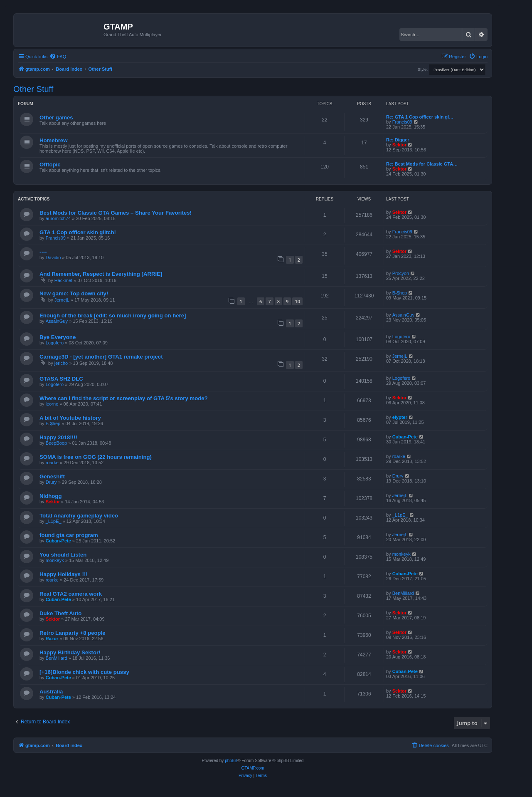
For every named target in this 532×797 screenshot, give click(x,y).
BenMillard (403, 593)
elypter (400, 417)
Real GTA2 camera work (71, 594)
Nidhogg (50, 496)
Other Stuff (33, 89)
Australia (51, 692)
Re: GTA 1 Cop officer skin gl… (420, 117)
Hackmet (63, 280)
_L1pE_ (54, 521)
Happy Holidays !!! (64, 574)
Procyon (401, 273)
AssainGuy (57, 321)
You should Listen (63, 555)
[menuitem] (58, 57)
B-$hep (400, 293)
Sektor (399, 145)
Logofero (55, 343)
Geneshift (52, 476)
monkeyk (55, 560)
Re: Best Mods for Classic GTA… (422, 164)
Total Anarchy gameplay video (79, 516)
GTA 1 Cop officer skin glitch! (78, 232)
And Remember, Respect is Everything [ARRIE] (101, 274)
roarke (52, 463)
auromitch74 (58, 218)
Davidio (53, 257)
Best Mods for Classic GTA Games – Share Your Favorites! (116, 213)
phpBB (231, 761)
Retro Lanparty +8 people (73, 633)
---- (43, 252)
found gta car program (69, 535)
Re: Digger (398, 140)
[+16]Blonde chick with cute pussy (84, 672)
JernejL (62, 300)
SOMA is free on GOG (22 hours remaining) (96, 457)
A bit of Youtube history (70, 418)
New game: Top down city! (74, 293)
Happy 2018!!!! (58, 437)
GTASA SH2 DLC (61, 379)
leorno (52, 404)
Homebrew (53, 140)
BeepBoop (56, 443)
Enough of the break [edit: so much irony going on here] (113, 316)
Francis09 (402, 122)
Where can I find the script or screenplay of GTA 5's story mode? (124, 398)
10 (297, 301)
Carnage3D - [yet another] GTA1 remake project (101, 357)
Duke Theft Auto (60, 613)
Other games (56, 118)
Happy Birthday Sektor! (70, 652)
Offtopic (50, 165)
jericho (61, 363)
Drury (51, 482)
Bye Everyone (58, 337)
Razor (52, 639)
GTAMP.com (252, 768)
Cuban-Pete (405, 437)
